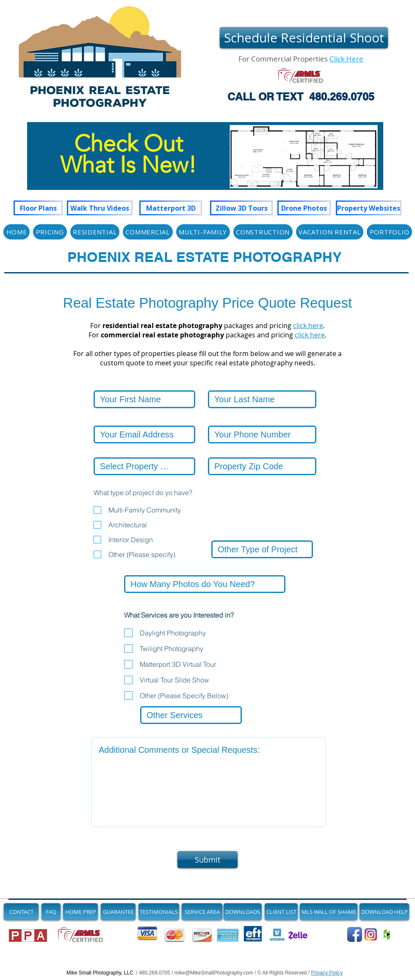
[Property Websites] (369, 208)
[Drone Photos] (304, 208)
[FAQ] (51, 912)
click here (308, 326)
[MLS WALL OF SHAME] (329, 912)
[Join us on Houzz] (387, 934)
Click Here (346, 59)
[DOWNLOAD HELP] (384, 912)
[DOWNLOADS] (243, 912)
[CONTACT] (21, 912)
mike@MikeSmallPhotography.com (214, 973)
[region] (205, 164)
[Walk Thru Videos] (100, 208)
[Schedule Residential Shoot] (304, 38)
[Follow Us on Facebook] (355, 934)
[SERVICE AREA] (202, 912)
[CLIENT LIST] (281, 912)
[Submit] (207, 860)
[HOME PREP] (80, 912)
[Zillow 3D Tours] (241, 208)
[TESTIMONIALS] (159, 912)
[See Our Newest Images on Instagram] (371, 934)
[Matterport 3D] (171, 208)
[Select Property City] (144, 466)
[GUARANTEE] (118, 912)
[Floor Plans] (38, 208)
